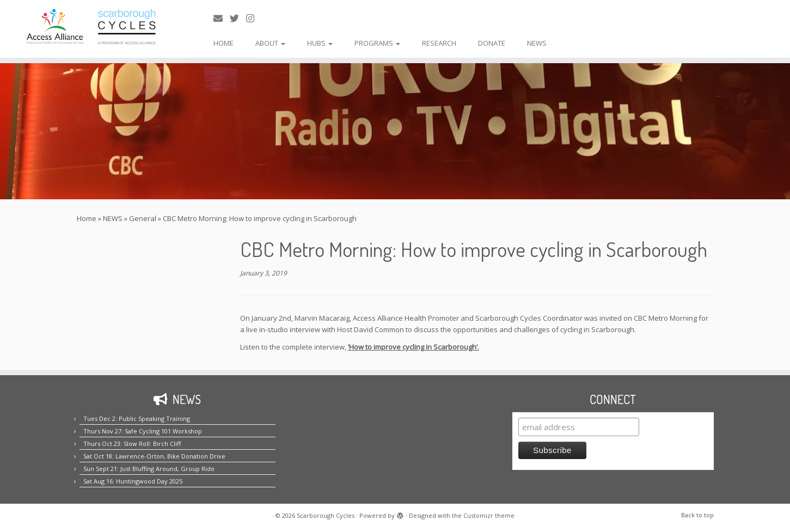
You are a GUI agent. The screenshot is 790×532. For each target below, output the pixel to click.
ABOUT (270, 43)
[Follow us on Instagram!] (254, 18)
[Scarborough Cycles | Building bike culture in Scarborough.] (91, 27)
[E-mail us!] (222, 18)
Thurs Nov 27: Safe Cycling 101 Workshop (143, 431)
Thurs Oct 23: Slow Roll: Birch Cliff (132, 444)
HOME (223, 43)
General (143, 218)
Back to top (697, 515)
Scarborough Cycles (326, 515)
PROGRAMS (377, 43)
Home (87, 218)
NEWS (537, 43)
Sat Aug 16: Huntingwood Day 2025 (133, 481)
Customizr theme (489, 515)
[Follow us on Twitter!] (238, 18)
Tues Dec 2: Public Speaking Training (137, 418)
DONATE (492, 43)
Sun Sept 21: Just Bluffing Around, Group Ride (149, 469)
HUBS (320, 43)
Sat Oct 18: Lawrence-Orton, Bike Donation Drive (154, 456)
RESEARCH (439, 43)
